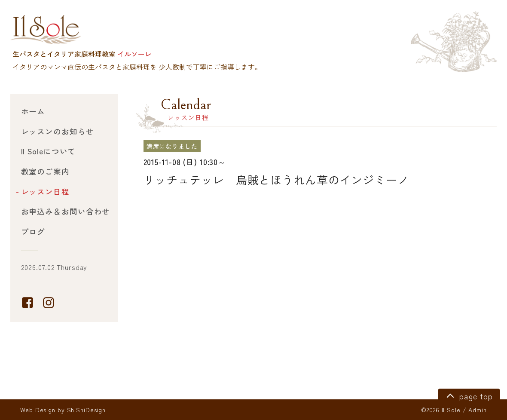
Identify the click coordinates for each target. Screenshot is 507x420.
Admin (477, 410)
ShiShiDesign (87, 410)
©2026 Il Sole (441, 410)
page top (468, 395)
